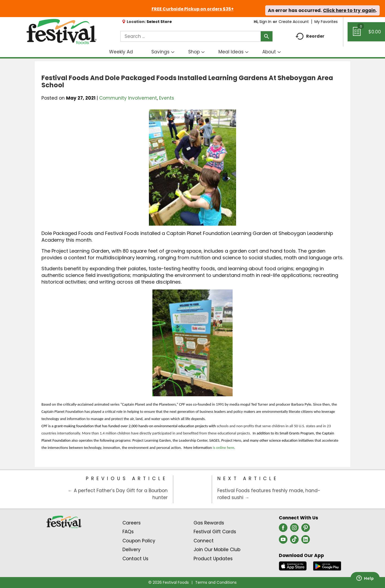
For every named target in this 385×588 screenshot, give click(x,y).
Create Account (294, 22)
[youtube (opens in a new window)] (283, 541)
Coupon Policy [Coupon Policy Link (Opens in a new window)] (139, 541)
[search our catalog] (267, 36)
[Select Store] (160, 22)
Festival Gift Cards (215, 532)
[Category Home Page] (193, 489)
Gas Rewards (209, 523)
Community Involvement (128, 98)
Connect (204, 541)
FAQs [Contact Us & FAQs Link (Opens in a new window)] (128, 532)
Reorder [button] (310, 36)
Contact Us (135, 559)
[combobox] (197, 36)
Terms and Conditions (216, 582)
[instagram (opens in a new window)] (294, 529)
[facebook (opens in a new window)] (283, 529)
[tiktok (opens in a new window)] (294, 541)
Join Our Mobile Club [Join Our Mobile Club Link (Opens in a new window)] (217, 550)
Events (167, 98)
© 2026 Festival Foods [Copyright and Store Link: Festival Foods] (169, 582)
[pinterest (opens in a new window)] (306, 529)
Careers (132, 523)
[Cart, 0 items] (366, 34)
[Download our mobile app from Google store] (327, 566)
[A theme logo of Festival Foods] (61, 32)
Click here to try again (349, 10)
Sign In (265, 22)
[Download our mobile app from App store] (293, 566)
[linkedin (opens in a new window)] (306, 541)
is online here (224, 448)
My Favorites (327, 22)
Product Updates (213, 559)
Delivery (132, 550)
